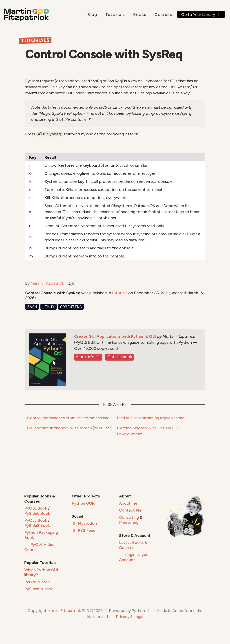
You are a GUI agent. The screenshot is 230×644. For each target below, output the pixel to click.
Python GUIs (83, 503)
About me (128, 503)
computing (71, 307)
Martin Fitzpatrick (47, 283)
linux (49, 307)
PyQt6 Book (36, 508)
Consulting (129, 517)
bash (32, 307)
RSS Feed (84, 530)
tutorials (120, 293)
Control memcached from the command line (68, 418)
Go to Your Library (201, 15)
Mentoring (129, 522)
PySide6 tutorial (39, 589)
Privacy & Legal (129, 617)
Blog (92, 15)
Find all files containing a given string (151, 418)
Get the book (120, 357)
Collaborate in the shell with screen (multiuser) (70, 428)
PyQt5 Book (36, 520)
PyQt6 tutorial (38, 582)
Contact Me (130, 510)
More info (88, 357)
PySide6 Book (37, 513)
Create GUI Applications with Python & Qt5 (115, 336)
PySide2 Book (37, 525)
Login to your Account (135, 557)
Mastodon (84, 523)
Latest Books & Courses (133, 545)
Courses (163, 15)
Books (140, 15)
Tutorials (115, 15)
